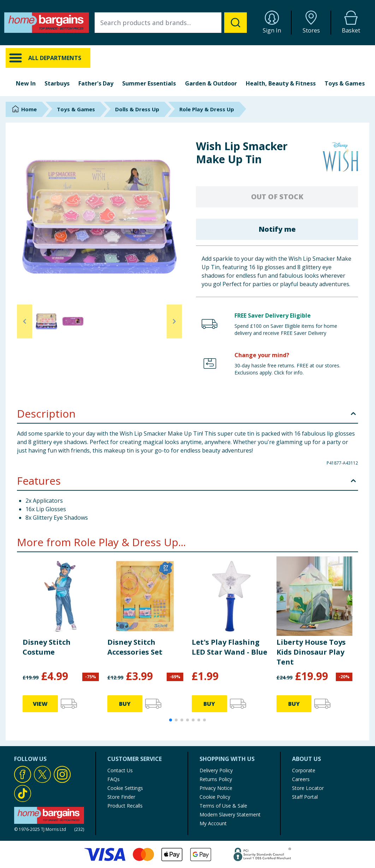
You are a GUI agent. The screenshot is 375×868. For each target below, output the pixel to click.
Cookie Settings (125, 788)
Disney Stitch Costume (47, 647)
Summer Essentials (149, 83)
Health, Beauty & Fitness (281, 83)
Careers (301, 779)
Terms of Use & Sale (223, 806)
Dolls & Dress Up (137, 109)
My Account (213, 823)
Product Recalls (125, 806)
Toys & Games (345, 83)
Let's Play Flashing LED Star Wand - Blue (230, 647)
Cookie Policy (215, 797)
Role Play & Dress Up (207, 109)
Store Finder (121, 797)
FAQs (114, 779)
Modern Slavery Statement (230, 814)
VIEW (40, 704)
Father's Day (96, 83)
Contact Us (120, 770)
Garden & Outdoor (211, 83)
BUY (125, 704)
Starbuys (57, 83)
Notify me (277, 229)
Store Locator (308, 788)
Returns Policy (216, 779)
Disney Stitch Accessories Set (135, 647)
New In (26, 83)
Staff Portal (305, 797)
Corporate (304, 770)
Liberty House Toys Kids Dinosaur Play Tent (311, 652)
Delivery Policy (216, 770)
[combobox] (171, 23)
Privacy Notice (216, 788)
